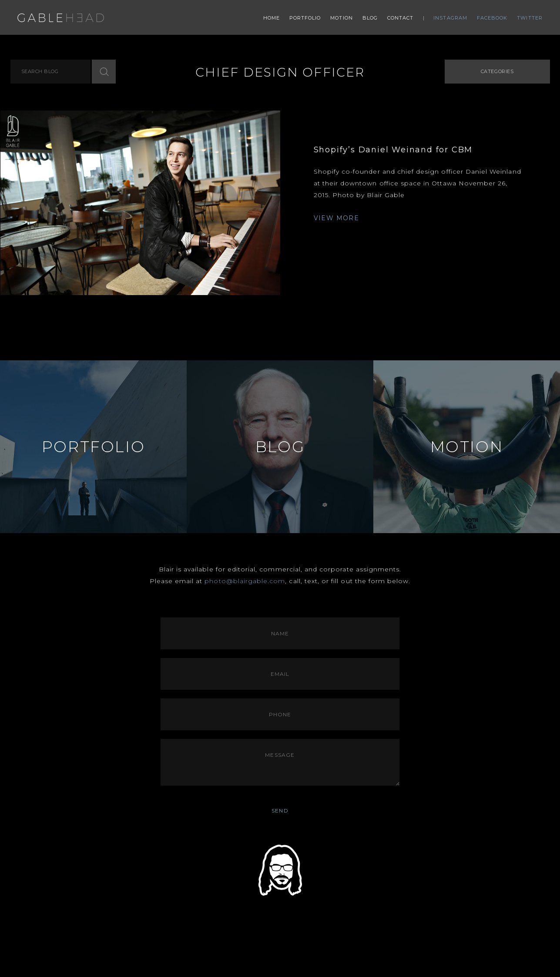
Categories (497, 71)
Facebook (492, 18)
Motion (342, 18)
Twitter (530, 18)
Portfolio (305, 18)
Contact (401, 18)
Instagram (450, 18)
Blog (370, 18)
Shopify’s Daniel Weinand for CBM (393, 150)
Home (272, 18)
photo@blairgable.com (245, 581)
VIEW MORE (337, 218)
